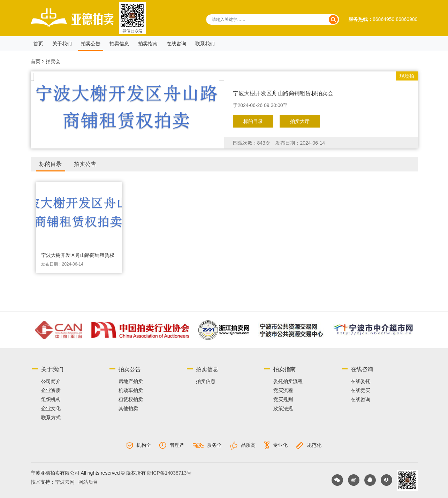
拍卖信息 (119, 44)
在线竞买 (360, 390)
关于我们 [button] (62, 44)
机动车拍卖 (131, 390)
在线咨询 (360, 399)
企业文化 (51, 408)
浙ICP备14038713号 (169, 473)
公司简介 (51, 381)
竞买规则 (283, 399)
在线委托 (360, 381)
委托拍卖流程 (288, 381)
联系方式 (51, 417)
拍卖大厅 (300, 121)
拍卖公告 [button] (91, 44)
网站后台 (88, 482)
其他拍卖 (128, 408)
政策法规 (283, 408)
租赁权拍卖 (131, 399)
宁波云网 (65, 482)
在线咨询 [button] (176, 44)
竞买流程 (283, 390)
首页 (38, 44)
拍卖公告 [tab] (85, 164)
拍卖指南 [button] (148, 44)
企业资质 (51, 390)
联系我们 (205, 44)
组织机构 (51, 399)
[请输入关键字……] (273, 20)
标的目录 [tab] (51, 164)
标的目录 (253, 121)
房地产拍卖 (131, 381)
